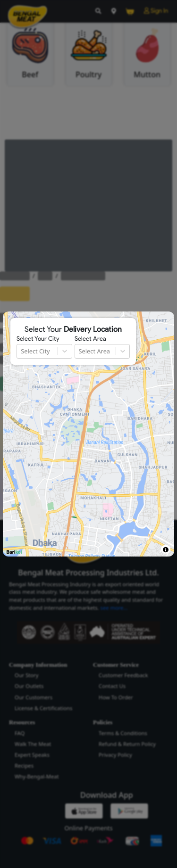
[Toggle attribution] (165, 550)
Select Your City (38, 339)
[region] (88, 434)
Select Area (90, 339)
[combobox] (21, 351)
